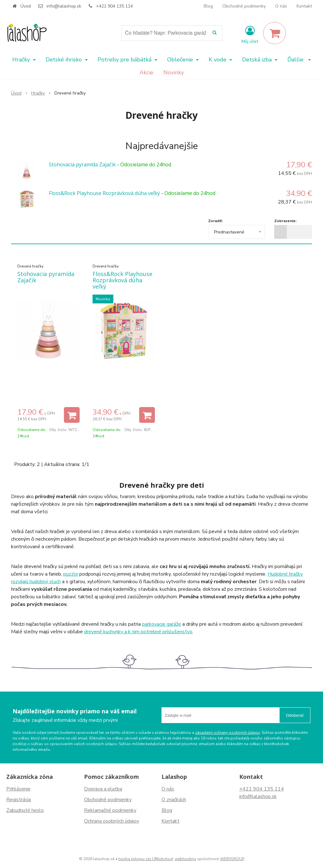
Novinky (174, 72)
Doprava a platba (103, 789)
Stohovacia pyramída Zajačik (82, 164)
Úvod (26, 6)
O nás (281, 6)
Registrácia (19, 800)
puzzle (71, 574)
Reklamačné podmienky (110, 810)
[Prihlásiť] (250, 34)
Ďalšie (299, 60)
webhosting (185, 859)
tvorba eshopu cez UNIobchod (146, 859)
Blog (208, 6)
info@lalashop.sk (64, 6)
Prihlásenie (18, 789)
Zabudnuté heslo (25, 810)
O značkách (174, 800)
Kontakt (304, 6)
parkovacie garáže (161, 624)
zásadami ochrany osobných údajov (227, 733)
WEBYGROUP (232, 859)
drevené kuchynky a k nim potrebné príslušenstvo (138, 632)
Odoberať (295, 715)
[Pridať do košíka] (72, 415)
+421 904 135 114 (114, 6)
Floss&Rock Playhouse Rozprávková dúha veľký (104, 193)
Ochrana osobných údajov (112, 821)
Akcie (146, 72)
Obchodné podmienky (244, 6)
